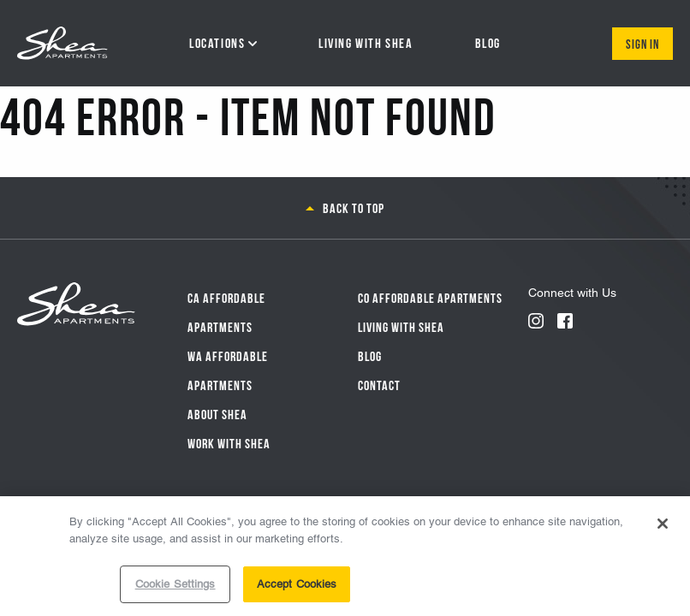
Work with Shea (229, 442)
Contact (379, 384)
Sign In (642, 43)
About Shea (217, 413)
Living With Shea (401, 326)
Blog (370, 355)
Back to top (354, 207)
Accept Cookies (297, 586)
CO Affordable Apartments (430, 297)
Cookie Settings (175, 586)
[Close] (663, 525)
